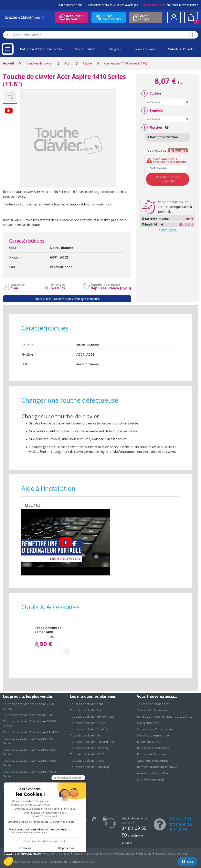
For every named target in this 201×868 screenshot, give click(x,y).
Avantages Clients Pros (153, 773)
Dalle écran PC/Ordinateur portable (42, 49)
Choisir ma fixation (163, 137)
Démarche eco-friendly (153, 748)
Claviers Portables (86, 49)
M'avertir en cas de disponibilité (168, 179)
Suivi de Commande (151, 779)
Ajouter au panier (67, 652)
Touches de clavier (145, 49)
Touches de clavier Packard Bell (92, 742)
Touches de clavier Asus (87, 704)
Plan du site (145, 854)
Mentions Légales (124, 854)
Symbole (152, 111)
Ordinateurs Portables (181, 49)
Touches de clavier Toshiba (89, 729)
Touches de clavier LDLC (87, 754)
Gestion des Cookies (34, 862)
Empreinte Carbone (151, 754)
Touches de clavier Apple (87, 723)
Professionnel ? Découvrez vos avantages (112, 5)
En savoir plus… (168, 230)
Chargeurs (115, 49)
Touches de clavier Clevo (87, 760)
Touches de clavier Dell (86, 735)
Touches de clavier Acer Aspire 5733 (28, 715)
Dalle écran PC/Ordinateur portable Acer (165, 716)
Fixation (152, 127)
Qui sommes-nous (71, 5)
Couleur (151, 93)
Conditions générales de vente (91, 854)
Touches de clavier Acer (86, 710)
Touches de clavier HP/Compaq (92, 716)
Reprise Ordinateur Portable (157, 767)
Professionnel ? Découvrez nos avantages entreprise (67, 299)
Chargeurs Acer (148, 723)
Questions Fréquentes (153, 760)
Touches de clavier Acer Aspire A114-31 (31, 732)
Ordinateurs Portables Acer (156, 729)
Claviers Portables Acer (153, 710)
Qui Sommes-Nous (58, 854)
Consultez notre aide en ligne (181, 824)
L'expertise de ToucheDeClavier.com (73, 862)
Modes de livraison (150, 742)
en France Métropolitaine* (170, 5)
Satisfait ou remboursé (153, 735)
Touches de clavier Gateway (89, 748)
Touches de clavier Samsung (90, 767)
